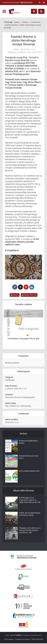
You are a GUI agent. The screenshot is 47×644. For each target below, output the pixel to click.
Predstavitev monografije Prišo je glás (24, 339)
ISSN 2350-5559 (37, 640)
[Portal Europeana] (23, 578)
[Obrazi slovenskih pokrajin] (23, 607)
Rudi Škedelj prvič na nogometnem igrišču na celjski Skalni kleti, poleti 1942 (30, 501)
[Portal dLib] (24, 588)
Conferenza (10, 381)
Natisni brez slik (29, 296)
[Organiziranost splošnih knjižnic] (24, 568)
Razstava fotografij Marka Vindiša (28, 443)
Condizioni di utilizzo (23, 640)
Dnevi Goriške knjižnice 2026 (29, 472)
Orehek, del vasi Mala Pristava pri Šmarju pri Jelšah (30, 515)
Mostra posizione (12, 363)
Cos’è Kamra (9, 640)
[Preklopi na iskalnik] (41, 11)
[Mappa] (34, 11)
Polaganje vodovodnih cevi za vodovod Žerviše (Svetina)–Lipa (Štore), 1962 (30, 531)
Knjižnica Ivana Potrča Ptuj (30, 52)
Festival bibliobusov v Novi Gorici (29, 458)
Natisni (15, 296)
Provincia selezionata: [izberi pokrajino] (17, 2)
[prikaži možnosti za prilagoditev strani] (40, 2)
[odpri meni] (4, 11)
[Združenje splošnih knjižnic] (23, 626)
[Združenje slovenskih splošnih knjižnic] (23, 597)
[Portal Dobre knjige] (24, 616)
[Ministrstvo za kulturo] (23, 558)
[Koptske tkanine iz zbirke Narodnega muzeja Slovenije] (23, 267)
